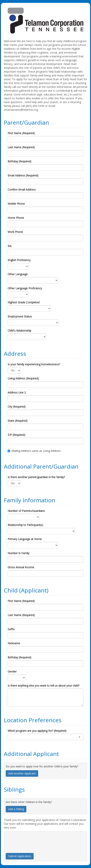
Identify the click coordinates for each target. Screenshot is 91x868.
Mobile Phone (16, 204)
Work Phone (15, 232)
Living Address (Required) (23, 378)
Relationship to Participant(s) (25, 525)
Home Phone (16, 218)
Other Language (18, 274)
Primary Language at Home (25, 539)
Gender (12, 671)
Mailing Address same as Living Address (34, 451)
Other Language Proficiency (25, 288)
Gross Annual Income (21, 567)
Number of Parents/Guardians (26, 511)
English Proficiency (19, 260)
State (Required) (18, 421)
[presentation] (35, 841)
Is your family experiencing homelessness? (34, 364)
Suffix (11, 629)
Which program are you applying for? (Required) (37, 731)
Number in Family (19, 553)
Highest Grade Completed (24, 302)
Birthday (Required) (19, 161)
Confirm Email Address (22, 190)
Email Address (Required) (23, 175)
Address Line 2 (17, 392)
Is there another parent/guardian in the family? (36, 477)
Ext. (10, 246)
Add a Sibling (16, 809)
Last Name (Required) (21, 147)
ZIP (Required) (16, 435)
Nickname (14, 643)
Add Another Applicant (22, 773)
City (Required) (17, 407)
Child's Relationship (19, 331)
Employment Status (20, 316)
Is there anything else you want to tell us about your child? (43, 686)
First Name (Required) (21, 133)
